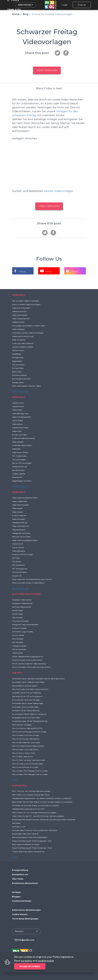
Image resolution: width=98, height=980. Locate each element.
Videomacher (18, 653)
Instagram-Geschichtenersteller (25, 625)
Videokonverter (18, 322)
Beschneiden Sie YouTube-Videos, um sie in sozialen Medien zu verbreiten (42, 802)
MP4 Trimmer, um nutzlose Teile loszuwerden (31, 791)
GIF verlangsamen (20, 569)
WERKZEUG (19, 295)
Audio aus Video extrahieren (24, 438)
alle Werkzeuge (20, 391)
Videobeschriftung (20, 523)
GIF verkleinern (18, 565)
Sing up (82, 5)
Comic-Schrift (18, 547)
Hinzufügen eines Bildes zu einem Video (29, 326)
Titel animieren (18, 365)
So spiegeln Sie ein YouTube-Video (26, 718)
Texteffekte (16, 354)
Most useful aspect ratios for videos (26, 386)
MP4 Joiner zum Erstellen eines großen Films (31, 795)
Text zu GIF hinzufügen (22, 463)
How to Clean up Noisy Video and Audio (29, 760)
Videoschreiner (18, 406)
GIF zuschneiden (19, 460)
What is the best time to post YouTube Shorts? (31, 667)
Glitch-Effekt (17, 420)
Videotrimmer (18, 403)
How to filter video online (22, 757)
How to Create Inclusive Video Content (28, 746)
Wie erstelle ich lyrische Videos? (25, 686)
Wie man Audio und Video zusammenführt (30, 689)
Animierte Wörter (19, 375)
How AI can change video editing (26, 739)
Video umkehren (19, 340)
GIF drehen (17, 562)
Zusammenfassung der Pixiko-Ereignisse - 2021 (32, 841)
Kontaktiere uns (20, 874)
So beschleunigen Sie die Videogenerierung (30, 721)
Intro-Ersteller (18, 639)
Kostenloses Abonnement (25, 883)
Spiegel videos (18, 382)
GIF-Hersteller (18, 642)
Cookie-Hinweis (20, 914)
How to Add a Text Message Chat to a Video (30, 771)
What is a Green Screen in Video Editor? (28, 583)
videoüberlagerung (20, 414)
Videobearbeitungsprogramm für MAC (28, 809)
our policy (26, 961)
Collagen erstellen (19, 646)
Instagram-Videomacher (22, 603)
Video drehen (17, 424)
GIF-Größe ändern (20, 456)
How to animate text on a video (25, 767)
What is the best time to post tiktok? (27, 660)
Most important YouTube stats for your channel (32, 579)
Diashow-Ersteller (19, 628)
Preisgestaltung (20, 870)
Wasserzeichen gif (19, 467)
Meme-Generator (19, 649)
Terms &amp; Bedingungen (25, 919)
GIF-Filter (16, 558)
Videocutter (17, 431)
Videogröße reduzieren (21, 533)
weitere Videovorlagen (59, 191)
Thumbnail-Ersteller (20, 621)
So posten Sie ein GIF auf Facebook (26, 693)
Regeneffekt (17, 361)
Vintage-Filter (18, 358)
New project (26, 5)
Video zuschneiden (20, 315)
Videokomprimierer (20, 428)
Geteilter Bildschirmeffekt (23, 347)
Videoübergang (19, 551)
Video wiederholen (20, 501)
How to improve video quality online (27, 728)
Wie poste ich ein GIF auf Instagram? (27, 696)
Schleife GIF (17, 576)
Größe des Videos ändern (22, 445)
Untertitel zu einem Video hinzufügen (28, 333)
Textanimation (18, 350)
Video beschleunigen (21, 505)
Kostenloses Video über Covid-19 (25, 834)
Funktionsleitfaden (22, 901)
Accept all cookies (30, 966)
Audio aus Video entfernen (23, 343)
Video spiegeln (18, 442)
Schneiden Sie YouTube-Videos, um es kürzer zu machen (35, 805)
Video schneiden (19, 519)
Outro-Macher (18, 635)
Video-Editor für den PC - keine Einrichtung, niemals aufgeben (38, 816)
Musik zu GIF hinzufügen (23, 554)
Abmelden (16, 823)
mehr (15, 780)
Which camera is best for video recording (29, 664)
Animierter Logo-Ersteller (23, 632)
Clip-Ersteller (17, 618)
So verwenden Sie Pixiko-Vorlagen (26, 700)
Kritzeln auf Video (19, 435)
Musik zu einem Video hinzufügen (26, 304)
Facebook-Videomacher (22, 600)
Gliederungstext (19, 474)
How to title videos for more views (26, 742)
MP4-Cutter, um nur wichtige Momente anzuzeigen (34, 813)
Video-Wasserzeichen (21, 319)
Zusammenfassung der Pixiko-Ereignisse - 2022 (32, 848)
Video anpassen (18, 329)
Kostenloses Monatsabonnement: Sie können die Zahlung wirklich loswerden (44, 820)
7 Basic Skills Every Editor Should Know (28, 852)
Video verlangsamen (21, 526)
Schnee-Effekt (18, 368)
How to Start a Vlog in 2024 (24, 753)
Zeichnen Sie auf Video (21, 537)
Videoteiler (16, 449)
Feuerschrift (17, 477)
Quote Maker (18, 610)
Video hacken (18, 512)
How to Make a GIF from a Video (25, 735)
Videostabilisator (19, 530)
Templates (14, 10)
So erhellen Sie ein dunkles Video (25, 707)
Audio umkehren (19, 515)
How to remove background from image (29, 732)
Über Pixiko (18, 879)
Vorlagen (17, 892)
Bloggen (16, 897)
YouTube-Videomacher (22, 607)
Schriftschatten (18, 470)
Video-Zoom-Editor (20, 452)
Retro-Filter (17, 372)
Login (65, 5)
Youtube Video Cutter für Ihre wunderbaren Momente (34, 830)
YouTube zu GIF (19, 827)
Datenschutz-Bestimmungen (26, 910)
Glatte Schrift (18, 544)
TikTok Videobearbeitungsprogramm (28, 657)
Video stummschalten (21, 308)
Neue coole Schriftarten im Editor (26, 844)
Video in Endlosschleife (21, 417)
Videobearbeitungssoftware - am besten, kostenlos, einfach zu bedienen (42, 798)
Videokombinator (19, 311)
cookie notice (46, 961)
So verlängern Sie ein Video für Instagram (29, 714)
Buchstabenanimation (22, 379)
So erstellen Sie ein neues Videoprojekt (28, 703)
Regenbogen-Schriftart (22, 481)
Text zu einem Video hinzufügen (25, 301)
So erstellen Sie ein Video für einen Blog (28, 682)
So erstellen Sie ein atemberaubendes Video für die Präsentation (38, 679)
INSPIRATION (19, 785)
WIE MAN (17, 673)
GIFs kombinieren (19, 572)
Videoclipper (17, 410)
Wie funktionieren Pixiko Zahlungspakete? (30, 837)
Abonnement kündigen (22, 725)
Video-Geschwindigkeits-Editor (25, 498)
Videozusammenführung (23, 336)
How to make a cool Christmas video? (28, 764)
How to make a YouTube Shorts (25, 749)
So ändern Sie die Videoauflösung (26, 710)
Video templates (47, 70)
